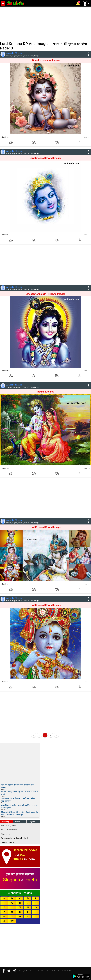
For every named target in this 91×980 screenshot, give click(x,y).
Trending (6, 822)
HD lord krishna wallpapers (45, 60)
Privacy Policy (24, 971)
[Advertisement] (45, 24)
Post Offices (20, 857)
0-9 (12, 921)
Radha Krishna (46, 392)
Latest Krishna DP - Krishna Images (46, 294)
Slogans (32, 822)
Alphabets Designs (20, 893)
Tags (49, 971)
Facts (17, 822)
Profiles (54, 971)
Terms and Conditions (38, 971)
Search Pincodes (25, 850)
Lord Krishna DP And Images (45, 158)
